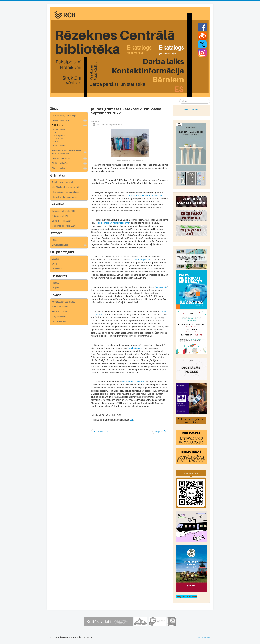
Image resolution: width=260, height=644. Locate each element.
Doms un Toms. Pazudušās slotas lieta (145, 195)
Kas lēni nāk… (135, 348)
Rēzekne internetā (60, 312)
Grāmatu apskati (59, 129)
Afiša (54, 240)
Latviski (185, 110)
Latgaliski (195, 110)
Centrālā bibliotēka (60, 120)
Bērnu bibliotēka (59, 145)
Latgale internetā (60, 317)
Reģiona (56, 288)
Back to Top (204, 637)
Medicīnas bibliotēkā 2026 (64, 226)
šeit (132, 420)
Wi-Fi (54, 264)
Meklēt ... (179, 99)
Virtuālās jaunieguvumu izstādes (67, 187)
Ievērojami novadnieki (62, 307)
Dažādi (54, 132)
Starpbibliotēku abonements (65, 197)
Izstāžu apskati (58, 135)
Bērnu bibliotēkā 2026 (62, 221)
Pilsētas (56, 283)
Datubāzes (57, 259)
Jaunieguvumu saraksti (62, 182)
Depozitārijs (57, 269)
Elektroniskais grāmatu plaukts (66, 192)
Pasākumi (56, 142)
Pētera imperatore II (143, 260)
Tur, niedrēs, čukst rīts (133, 382)
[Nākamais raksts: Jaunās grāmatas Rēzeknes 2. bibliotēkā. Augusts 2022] (161, 432)
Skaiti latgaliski (59, 168)
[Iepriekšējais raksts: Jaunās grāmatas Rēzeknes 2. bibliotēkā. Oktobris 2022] (101, 432)
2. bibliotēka (57, 125)
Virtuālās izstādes (60, 245)
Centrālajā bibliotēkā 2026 (64, 211)
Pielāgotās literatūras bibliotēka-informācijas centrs (66, 152)
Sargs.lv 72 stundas (187, 596)
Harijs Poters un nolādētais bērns (113, 223)
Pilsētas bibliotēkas (61, 163)
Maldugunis (161, 287)
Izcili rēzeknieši (59, 321)
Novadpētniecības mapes (63, 302)
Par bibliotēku (57, 139)
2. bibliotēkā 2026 (60, 216)
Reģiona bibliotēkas (61, 158)
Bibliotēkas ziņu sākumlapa (64, 115)
